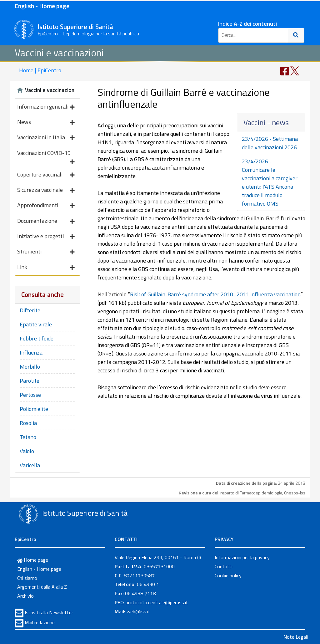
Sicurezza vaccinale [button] (46, 190)
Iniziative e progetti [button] (46, 237)
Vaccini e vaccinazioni (59, 53)
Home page (33, 560)
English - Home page (42, 6)
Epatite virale (36, 324)
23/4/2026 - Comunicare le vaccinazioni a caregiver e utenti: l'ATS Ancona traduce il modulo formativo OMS (270, 182)
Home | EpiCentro (40, 70)
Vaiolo (27, 451)
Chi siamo (27, 578)
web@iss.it (138, 611)
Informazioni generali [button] (46, 107)
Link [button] (46, 268)
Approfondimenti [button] (46, 206)
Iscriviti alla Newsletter (49, 612)
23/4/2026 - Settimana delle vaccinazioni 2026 (270, 143)
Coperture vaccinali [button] (46, 175)
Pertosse (30, 395)
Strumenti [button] (46, 252)
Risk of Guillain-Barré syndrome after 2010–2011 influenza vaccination (215, 294)
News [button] (46, 123)
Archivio (25, 596)
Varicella (30, 465)
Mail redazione (40, 622)
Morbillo (30, 367)
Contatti (224, 566)
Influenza (31, 353)
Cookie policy (228, 575)
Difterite (30, 310)
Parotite (30, 381)
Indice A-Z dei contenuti (247, 24)
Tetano (28, 437)
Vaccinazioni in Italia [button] (46, 138)
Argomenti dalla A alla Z (42, 587)
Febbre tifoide (37, 338)
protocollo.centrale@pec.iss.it (157, 602)
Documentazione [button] (46, 221)
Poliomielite (34, 409)
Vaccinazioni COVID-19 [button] (46, 155)
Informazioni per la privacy (242, 557)
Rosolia (28, 423)
